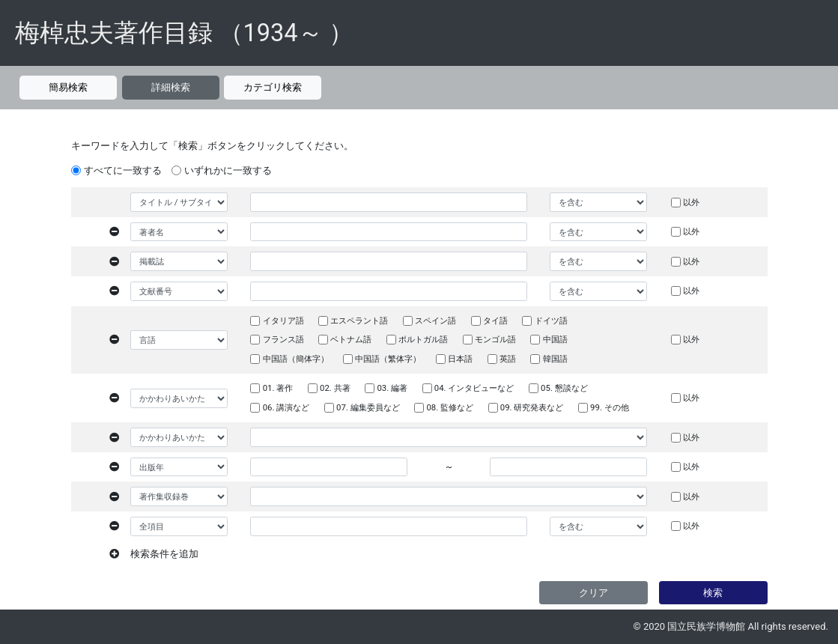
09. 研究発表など (532, 407)
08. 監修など (450, 407)
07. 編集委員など (368, 407)
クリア (593, 593)
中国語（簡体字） (296, 359)
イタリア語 (283, 321)
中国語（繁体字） (388, 359)
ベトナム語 (351, 339)
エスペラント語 (359, 321)
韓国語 (555, 359)
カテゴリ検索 (273, 87)
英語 (508, 359)
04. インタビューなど (474, 388)
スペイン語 (435, 321)
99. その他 (610, 407)
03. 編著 (392, 388)
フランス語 (283, 339)
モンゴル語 (495, 339)
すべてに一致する (123, 170)
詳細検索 (171, 87)
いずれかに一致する (228, 170)
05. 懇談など (564, 388)
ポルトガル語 (423, 339)
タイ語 (495, 321)
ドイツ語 (551, 321)
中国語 (555, 339)
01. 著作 (278, 388)
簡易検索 (68, 87)
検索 (713, 593)
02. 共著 (335, 388)
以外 (691, 202)
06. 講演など (286, 407)
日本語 (460, 359)
